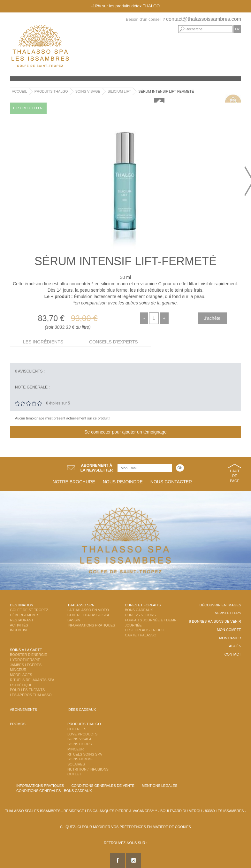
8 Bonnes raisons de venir (215, 621)
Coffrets (77, 729)
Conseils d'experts (114, 342)
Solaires (76, 764)
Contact (233, 654)
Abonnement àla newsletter (97, 468)
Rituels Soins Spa (85, 754)
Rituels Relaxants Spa (32, 680)
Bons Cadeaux (139, 610)
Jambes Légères (26, 665)
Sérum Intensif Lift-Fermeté (166, 91)
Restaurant (22, 620)
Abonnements (23, 710)
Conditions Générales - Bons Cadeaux (54, 791)
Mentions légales (160, 786)
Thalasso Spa (81, 605)
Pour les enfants (27, 690)
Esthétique (21, 685)
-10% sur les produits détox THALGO (125, 6)
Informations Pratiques (91, 625)
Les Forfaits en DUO (145, 630)
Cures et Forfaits (143, 605)
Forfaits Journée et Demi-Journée (151, 623)
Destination (22, 605)
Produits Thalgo (51, 91)
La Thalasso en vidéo (88, 610)
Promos (18, 724)
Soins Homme (80, 759)
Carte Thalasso (141, 635)
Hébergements (25, 615)
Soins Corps (80, 744)
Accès (235, 646)
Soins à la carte (26, 650)
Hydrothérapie (25, 660)
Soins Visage (88, 91)
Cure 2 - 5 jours (140, 615)
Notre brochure (74, 482)
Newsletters (228, 613)
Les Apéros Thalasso (31, 695)
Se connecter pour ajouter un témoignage (125, 432)
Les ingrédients (43, 342)
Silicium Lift (119, 91)
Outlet (74, 774)
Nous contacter (171, 482)
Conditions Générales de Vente (103, 786)
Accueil (19, 91)
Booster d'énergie (28, 655)
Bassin (74, 620)
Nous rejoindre (123, 482)
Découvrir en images (220, 605)
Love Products (82, 734)
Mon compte (229, 630)
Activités (19, 625)
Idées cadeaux (82, 710)
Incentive (19, 630)
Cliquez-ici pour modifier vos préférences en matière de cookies (125, 827)
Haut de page (235, 476)
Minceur (18, 670)
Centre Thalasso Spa (88, 615)
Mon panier (230, 638)
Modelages (21, 675)
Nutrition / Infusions (88, 769)
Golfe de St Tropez (29, 610)
